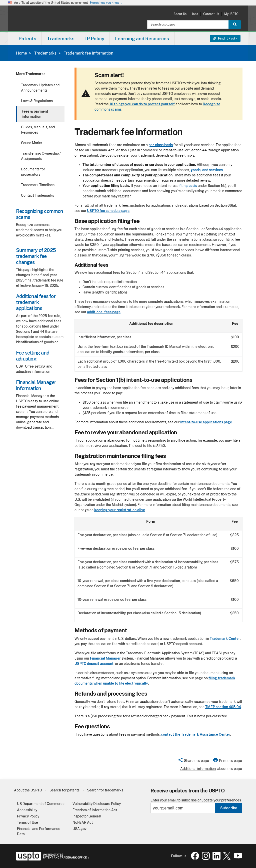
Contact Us (211, 14)
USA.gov (79, 829)
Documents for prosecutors (33, 172)
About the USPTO (28, 790)
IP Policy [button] (95, 39)
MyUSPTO (231, 14)
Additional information (198, 769)
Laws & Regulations (37, 101)
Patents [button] (27, 39)
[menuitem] (27, 38)
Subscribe (229, 808)
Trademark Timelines (38, 185)
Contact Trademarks (37, 195)
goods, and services (207, 170)
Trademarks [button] (61, 39)
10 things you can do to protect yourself (142, 104)
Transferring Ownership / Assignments (41, 156)
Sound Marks (31, 143)
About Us (180, 14)
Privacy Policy (28, 816)
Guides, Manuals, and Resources (38, 130)
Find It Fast (224, 38)
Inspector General (87, 816)
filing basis (188, 186)
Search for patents (64, 790)
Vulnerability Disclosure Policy (97, 804)
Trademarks (45, 53)
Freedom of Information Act (95, 810)
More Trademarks (31, 74)
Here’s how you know (106, 3)
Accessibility (27, 810)
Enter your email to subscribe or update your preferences (196, 800)
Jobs (195, 14)
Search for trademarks (105, 790)
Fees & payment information (35, 114)
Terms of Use (27, 822)
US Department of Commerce (41, 804)
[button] (193, 761)
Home (21, 53)
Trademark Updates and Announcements (40, 88)
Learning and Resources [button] (142, 39)
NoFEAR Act (83, 822)
